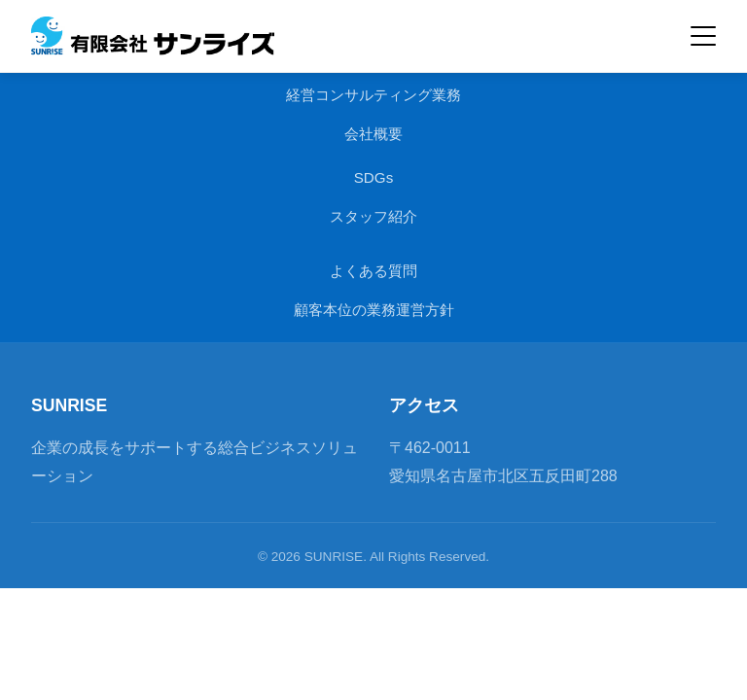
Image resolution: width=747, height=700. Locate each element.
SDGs (374, 177)
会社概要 (373, 134)
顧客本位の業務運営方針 (374, 310)
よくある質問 (373, 271)
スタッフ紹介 (373, 216)
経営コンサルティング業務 (373, 95)
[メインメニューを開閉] (703, 36)
